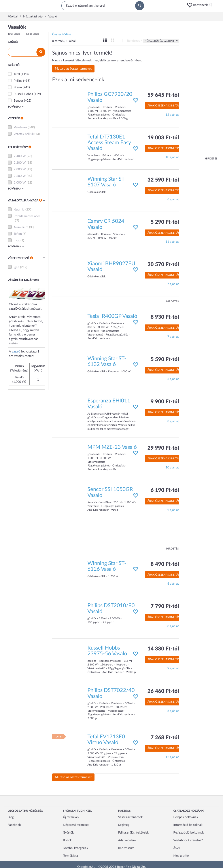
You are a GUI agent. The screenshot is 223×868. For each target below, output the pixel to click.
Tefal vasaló (14, 34)
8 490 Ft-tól (165, 564)
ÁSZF (177, 848)
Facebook (14, 825)
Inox (17, 241)
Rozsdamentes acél (27, 216)
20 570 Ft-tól (163, 265)
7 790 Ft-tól (165, 606)
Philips (18, 81)
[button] (201, 5)
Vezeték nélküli (24, 134)
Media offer (181, 856)
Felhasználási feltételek (133, 833)
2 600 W (20, 176)
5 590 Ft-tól (165, 360)
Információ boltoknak (188, 825)
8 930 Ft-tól (165, 317)
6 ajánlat (173, 199)
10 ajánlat (172, 157)
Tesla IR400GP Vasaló (112, 316)
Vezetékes (20, 127)
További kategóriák (76, 848)
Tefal (17, 74)
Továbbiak (16, 107)
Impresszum (126, 848)
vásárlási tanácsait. (30, 309)
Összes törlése (62, 34)
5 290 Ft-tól (165, 222)
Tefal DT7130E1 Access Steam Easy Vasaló (109, 143)
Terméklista (70, 856)
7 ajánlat (173, 284)
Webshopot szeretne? (188, 840)
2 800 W (20, 169)
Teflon (18, 234)
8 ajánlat (173, 421)
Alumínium (21, 227)
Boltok (67, 840)
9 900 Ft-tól (165, 402)
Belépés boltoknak (186, 817)
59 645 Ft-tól (163, 95)
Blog (11, 817)
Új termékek (71, 817)
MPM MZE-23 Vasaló (112, 447)
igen (16, 267)
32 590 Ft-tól (163, 180)
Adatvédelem (127, 840)
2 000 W (20, 183)
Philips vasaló (32, 34)
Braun (18, 87)
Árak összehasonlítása (164, 106)
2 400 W (20, 156)
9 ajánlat (173, 510)
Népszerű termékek (76, 825)
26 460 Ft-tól (163, 691)
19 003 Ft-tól (163, 138)
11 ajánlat (172, 242)
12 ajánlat (172, 115)
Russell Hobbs (23, 94)
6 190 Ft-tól (165, 490)
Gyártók (68, 833)
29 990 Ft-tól (163, 448)
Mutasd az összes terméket (73, 69)
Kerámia (19, 210)
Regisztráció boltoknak (189, 833)
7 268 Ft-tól (165, 738)
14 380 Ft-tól (163, 649)
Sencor (18, 101)
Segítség (124, 825)
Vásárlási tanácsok (130, 817)
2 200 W (20, 163)
